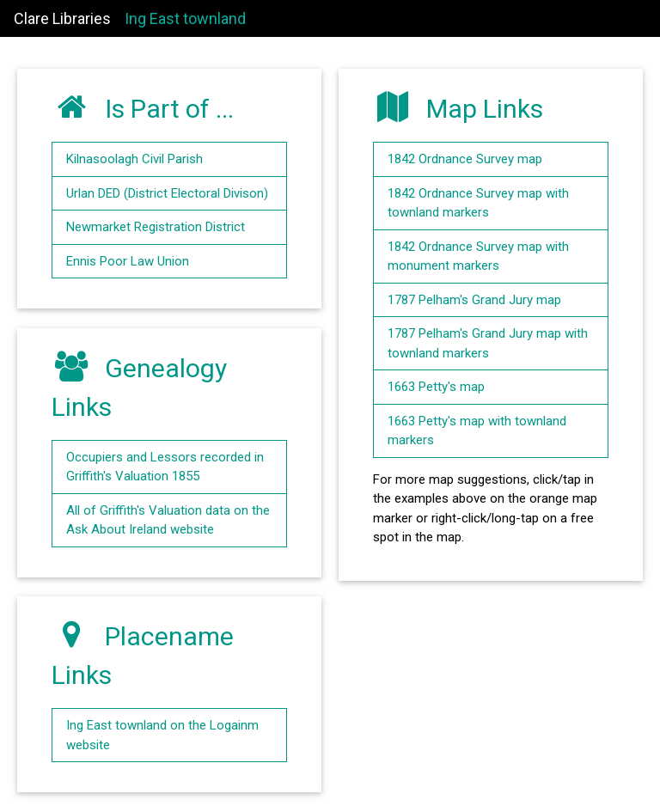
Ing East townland (185, 18)
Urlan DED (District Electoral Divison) (167, 193)
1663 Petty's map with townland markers (477, 431)
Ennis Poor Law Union (128, 261)
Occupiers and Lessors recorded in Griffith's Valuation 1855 (165, 467)
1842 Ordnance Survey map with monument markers (478, 256)
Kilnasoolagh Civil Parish (134, 159)
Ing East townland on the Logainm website (162, 735)
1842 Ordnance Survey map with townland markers (478, 203)
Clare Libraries (62, 18)
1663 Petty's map (436, 387)
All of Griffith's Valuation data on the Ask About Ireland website (168, 520)
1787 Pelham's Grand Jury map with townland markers (488, 343)
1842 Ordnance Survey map (465, 159)
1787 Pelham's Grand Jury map (474, 300)
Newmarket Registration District (156, 227)
